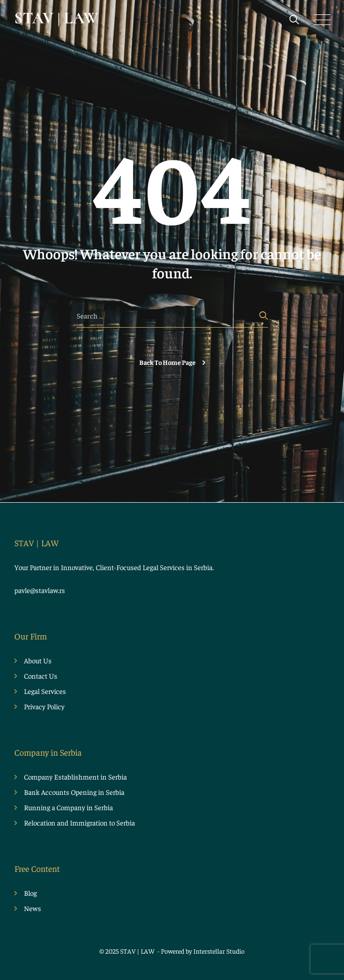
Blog (30, 893)
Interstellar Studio (219, 951)
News (33, 908)
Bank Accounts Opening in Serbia (74, 792)
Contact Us (41, 676)
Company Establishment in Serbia (75, 776)
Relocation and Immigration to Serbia (79, 822)
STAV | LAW (138, 951)
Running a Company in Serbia (68, 807)
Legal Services (45, 691)
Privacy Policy (44, 706)
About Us (38, 660)
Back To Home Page (167, 362)
